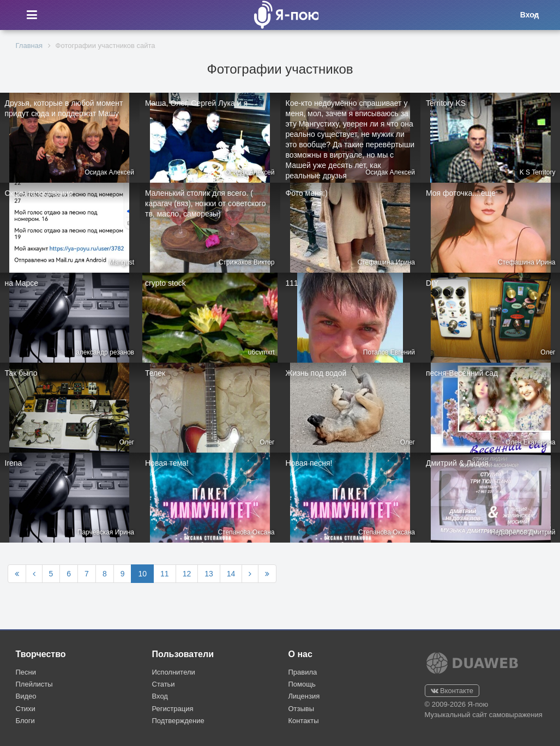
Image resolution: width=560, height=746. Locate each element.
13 (209, 574)
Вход (160, 696)
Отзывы (302, 709)
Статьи (164, 684)
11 (165, 574)
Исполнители (174, 672)
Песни (26, 672)
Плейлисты (34, 684)
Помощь (302, 684)
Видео (26, 696)
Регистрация (173, 709)
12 (187, 574)
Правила (303, 672)
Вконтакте (452, 691)
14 (231, 574)
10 (142, 574)
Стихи (26, 709)
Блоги (25, 721)
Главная (29, 46)
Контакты (304, 721)
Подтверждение (178, 721)
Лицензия (304, 696)
